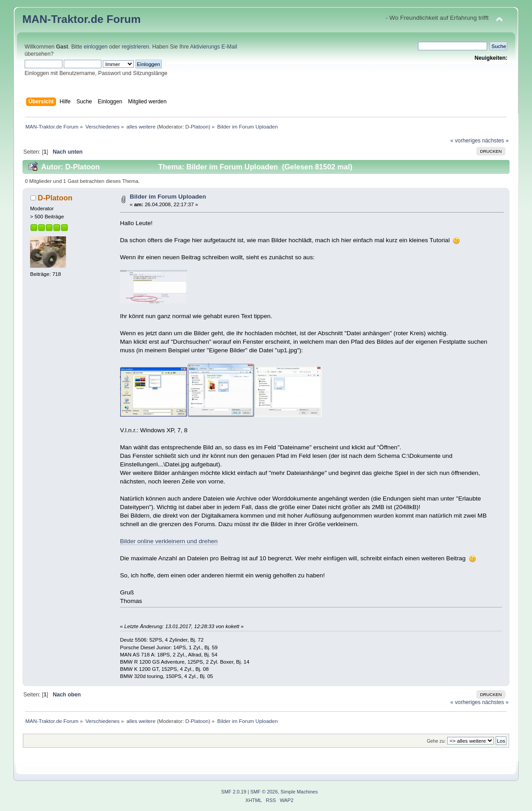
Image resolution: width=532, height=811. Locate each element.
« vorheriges (465, 141)
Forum (123, 19)
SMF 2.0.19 (233, 792)
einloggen (96, 47)
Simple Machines (299, 792)
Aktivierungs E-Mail (213, 47)
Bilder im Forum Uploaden (168, 197)
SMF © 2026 (264, 792)
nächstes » (495, 141)
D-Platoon (197, 126)
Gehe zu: (436, 741)
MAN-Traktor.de (63, 19)
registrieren (135, 47)
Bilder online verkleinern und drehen (169, 541)
